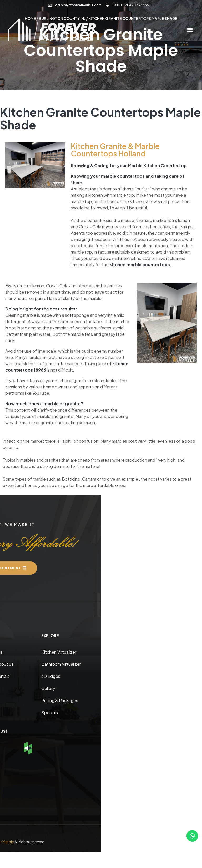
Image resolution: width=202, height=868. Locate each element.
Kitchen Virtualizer (59, 652)
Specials (50, 712)
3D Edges (51, 676)
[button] (190, 30)
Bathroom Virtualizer (61, 664)
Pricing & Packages (60, 700)
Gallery (48, 688)
